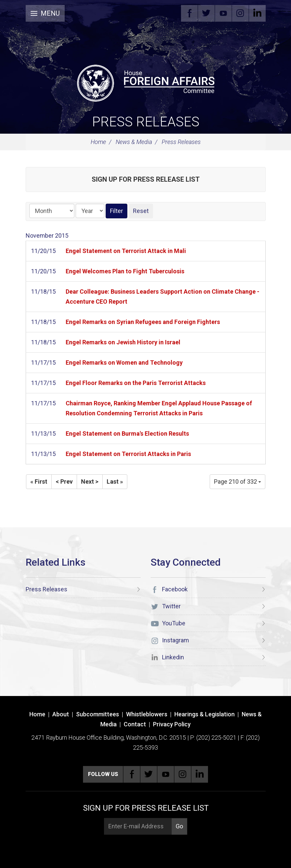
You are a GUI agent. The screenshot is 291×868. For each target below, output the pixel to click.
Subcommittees (97, 714)
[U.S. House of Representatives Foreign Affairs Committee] (146, 82)
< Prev (64, 481)
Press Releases (146, 122)
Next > (90, 481)
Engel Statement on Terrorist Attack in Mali (126, 251)
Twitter (206, 13)
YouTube (223, 13)
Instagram (240, 13)
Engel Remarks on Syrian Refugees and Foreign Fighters (143, 322)
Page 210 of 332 (237, 481)
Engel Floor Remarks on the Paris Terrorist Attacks (136, 383)
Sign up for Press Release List (146, 179)
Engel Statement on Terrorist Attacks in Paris (128, 454)
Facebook (189, 13)
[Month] (52, 211)
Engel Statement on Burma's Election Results (127, 433)
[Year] (90, 211)
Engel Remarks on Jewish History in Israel (123, 342)
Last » (115, 481)
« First (39, 481)
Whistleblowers (147, 714)
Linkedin (257, 13)
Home (98, 142)
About (61, 714)
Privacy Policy (172, 724)
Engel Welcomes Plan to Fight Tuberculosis (125, 271)
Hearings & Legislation (204, 714)
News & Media (134, 142)
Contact (135, 724)
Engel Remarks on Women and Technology (124, 362)
